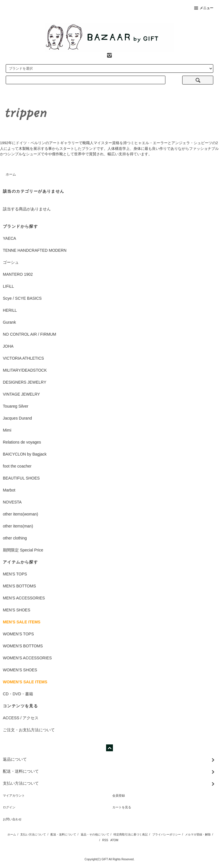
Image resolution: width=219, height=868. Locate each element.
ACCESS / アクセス (21, 718)
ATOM (114, 840)
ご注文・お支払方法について (29, 730)
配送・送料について (63, 834)
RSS (105, 840)
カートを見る (122, 807)
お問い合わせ (12, 819)
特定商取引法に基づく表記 (131, 834)
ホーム (11, 174)
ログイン (9, 807)
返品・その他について (95, 834)
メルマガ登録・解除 (198, 834)
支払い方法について (33, 834)
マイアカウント (14, 796)
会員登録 (119, 796)
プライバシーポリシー (167, 834)
